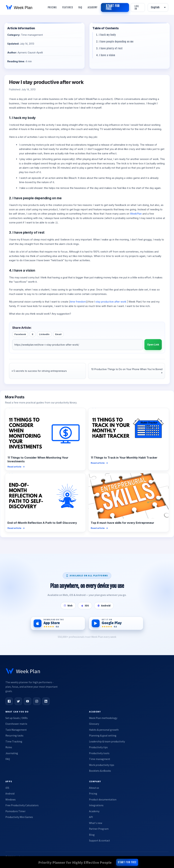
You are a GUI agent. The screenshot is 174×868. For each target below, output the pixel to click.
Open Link (153, 345)
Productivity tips (98, 747)
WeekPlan (136, 214)
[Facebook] (9, 701)
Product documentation (103, 800)
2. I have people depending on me (115, 42)
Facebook (20, 334)
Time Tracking (14, 741)
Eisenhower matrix (16, 724)
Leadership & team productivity (107, 741)
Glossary (94, 724)
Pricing (52, 7)
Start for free (113, 7)
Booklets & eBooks (100, 771)
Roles (9, 747)
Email (58, 334)
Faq (80, 7)
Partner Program (99, 829)
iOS (7, 788)
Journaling (12, 753)
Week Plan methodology (103, 718)
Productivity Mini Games (19, 817)
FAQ (8, 759)
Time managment (100, 759)
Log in (137, 7)
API (91, 817)
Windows (11, 800)
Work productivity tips (102, 765)
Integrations (96, 805)
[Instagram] (37, 701)
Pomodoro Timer (15, 811)
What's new (96, 823)
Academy (93, 7)
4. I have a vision (106, 55)
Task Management (16, 730)
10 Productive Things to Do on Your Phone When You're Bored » (127, 371)
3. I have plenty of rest (109, 48)
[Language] (158, 7)
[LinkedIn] (46, 701)
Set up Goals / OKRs (17, 718)
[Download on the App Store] (58, 623)
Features (68, 7)
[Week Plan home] (23, 671)
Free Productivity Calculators (22, 805)
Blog (92, 835)
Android (10, 794)
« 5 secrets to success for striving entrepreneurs (39, 371)
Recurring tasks (14, 736)
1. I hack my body (106, 35)
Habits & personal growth (104, 730)
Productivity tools (99, 753)
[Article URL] (78, 345)
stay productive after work (111, 302)
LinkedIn (44, 334)
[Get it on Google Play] (116, 623)
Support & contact (99, 841)
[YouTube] (28, 701)
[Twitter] (18, 701)
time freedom (78, 302)
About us (94, 788)
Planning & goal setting (103, 736)
